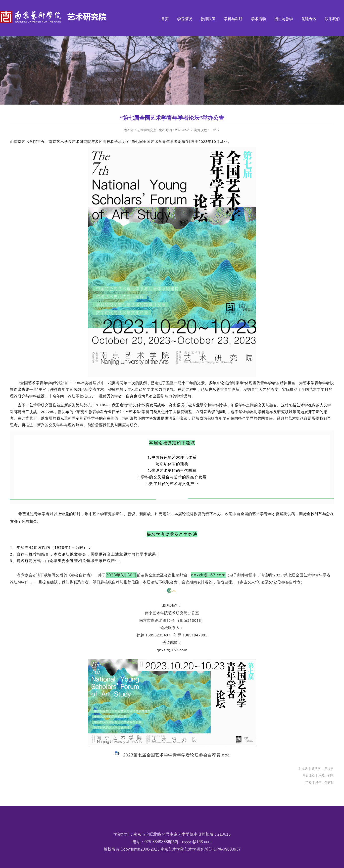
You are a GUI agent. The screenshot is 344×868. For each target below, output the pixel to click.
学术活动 (258, 19)
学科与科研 (233, 19)
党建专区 (309, 19)
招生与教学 (284, 19)
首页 (165, 19)
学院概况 (185, 19)
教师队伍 (208, 19)
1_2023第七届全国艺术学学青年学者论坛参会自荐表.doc (174, 755)
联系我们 (332, 19)
